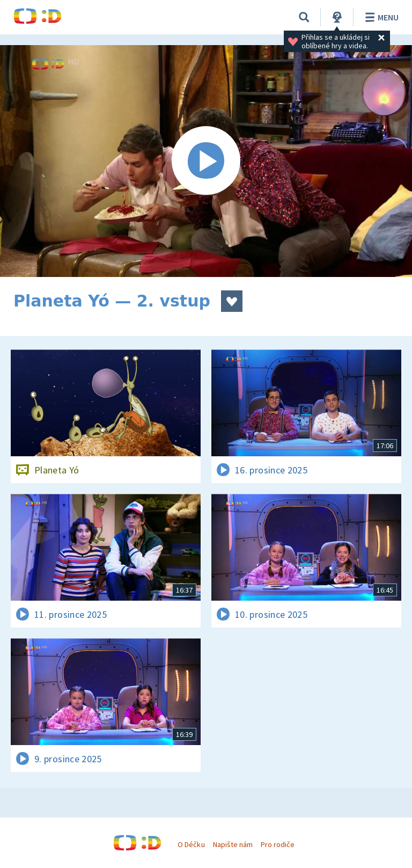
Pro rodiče (278, 844)
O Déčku (191, 844)
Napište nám (233, 844)
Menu (380, 17)
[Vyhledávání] (304, 17)
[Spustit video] (206, 161)
